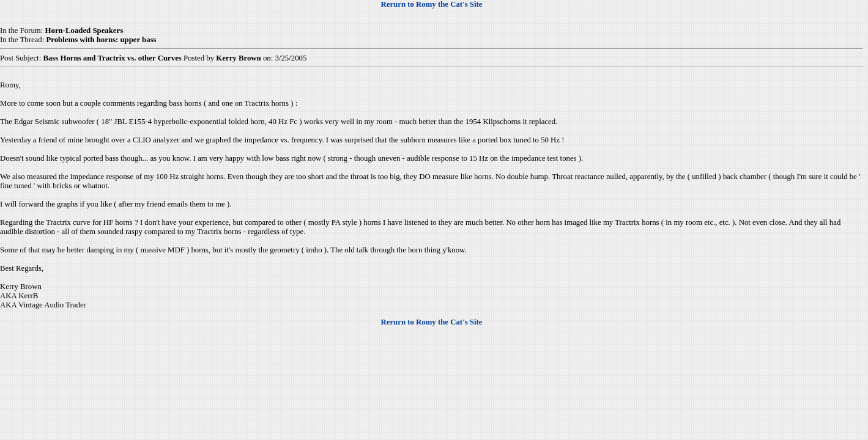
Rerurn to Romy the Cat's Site (432, 4)
